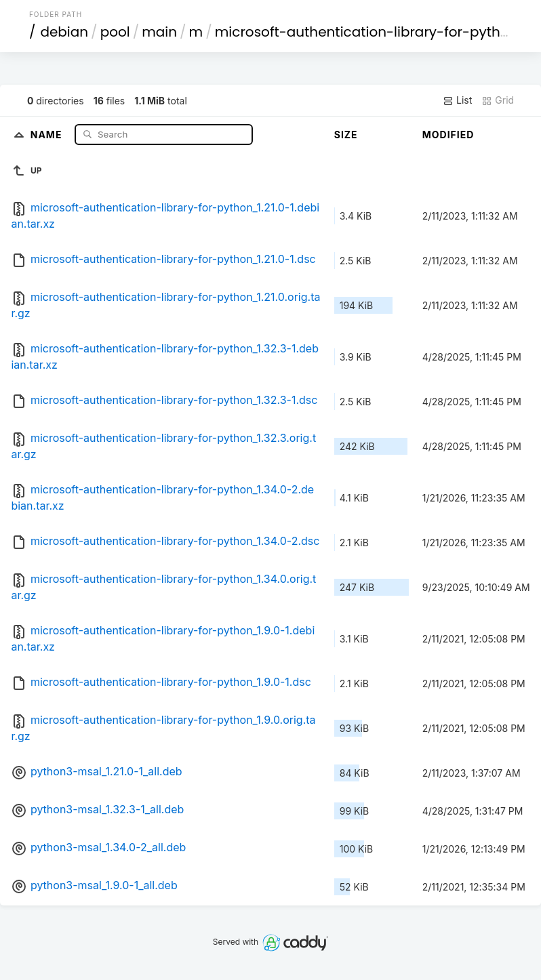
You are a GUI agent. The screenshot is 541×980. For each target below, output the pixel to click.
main (159, 32)
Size (346, 135)
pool (115, 32)
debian (64, 32)
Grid (498, 100)
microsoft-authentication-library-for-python (366, 32)
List (457, 100)
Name (48, 134)
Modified (448, 135)
